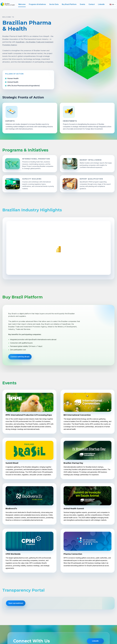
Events (83, 4)
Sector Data (54, 4)
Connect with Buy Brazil (20, 357)
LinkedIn (101, 4)
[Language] (113, 4)
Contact (92, 4)
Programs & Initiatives (37, 4)
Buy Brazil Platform (69, 4)
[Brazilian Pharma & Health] (8, 4)
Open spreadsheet (16, 603)
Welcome (22, 4)
